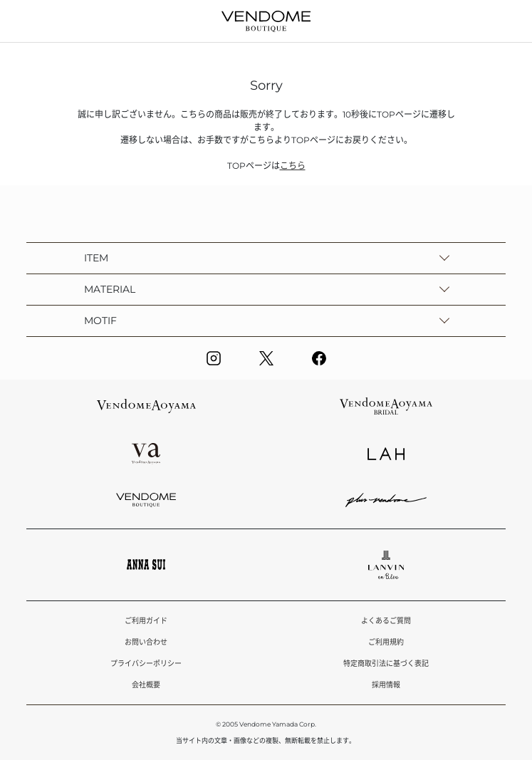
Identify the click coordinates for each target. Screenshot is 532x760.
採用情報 (386, 685)
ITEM (96, 258)
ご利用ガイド (146, 621)
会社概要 (146, 685)
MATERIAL (110, 289)
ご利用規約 (386, 642)
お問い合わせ (146, 642)
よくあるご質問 (386, 621)
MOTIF (100, 321)
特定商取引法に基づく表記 (386, 663)
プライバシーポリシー (146, 663)
